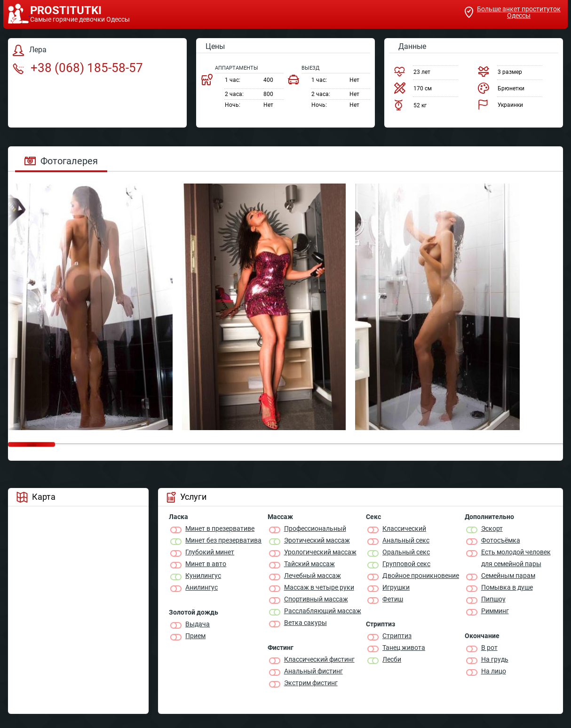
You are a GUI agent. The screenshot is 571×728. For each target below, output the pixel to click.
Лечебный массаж (313, 576)
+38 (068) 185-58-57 (78, 68)
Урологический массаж (320, 552)
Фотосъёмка (501, 540)
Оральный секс (406, 552)
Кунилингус (203, 576)
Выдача (198, 624)
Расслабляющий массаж (323, 611)
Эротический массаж (317, 540)
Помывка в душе (507, 587)
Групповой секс (406, 564)
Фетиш (393, 599)
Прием (195, 636)
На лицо (494, 671)
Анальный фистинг (313, 671)
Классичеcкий (404, 528)
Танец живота (404, 648)
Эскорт (492, 528)
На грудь (495, 659)
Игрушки (396, 587)
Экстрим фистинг (311, 683)
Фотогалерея (61, 161)
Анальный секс (406, 540)
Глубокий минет (210, 552)
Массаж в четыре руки (319, 587)
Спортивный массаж (316, 599)
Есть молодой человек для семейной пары (516, 558)
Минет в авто (206, 564)
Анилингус (202, 587)
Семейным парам (508, 576)
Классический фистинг (319, 659)
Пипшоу (493, 599)
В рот (489, 648)
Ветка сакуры (305, 623)
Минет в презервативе (220, 528)
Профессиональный (315, 528)
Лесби (392, 659)
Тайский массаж (309, 564)
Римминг (495, 611)
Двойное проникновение (421, 576)
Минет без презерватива (223, 540)
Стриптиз (397, 636)
